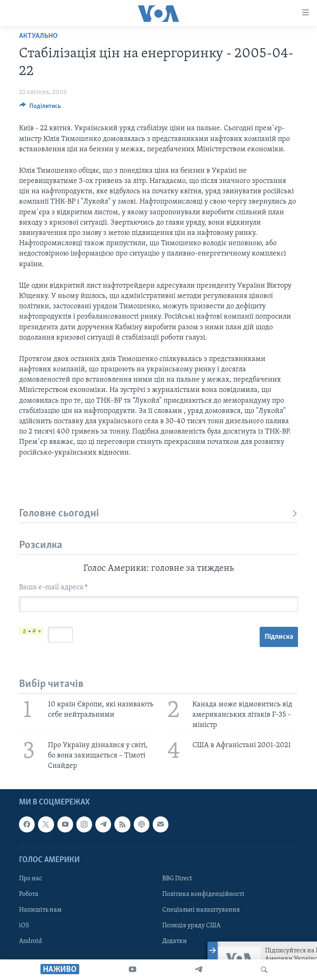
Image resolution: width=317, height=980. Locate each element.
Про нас (31, 879)
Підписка (279, 637)
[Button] (40, 108)
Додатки (175, 942)
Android (31, 942)
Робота (29, 894)
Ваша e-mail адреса (53, 587)
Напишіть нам (40, 910)
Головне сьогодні (158, 514)
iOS (24, 926)
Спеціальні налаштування (201, 910)
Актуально (38, 36)
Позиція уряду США (191, 926)
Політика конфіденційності (203, 894)
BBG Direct (177, 879)
